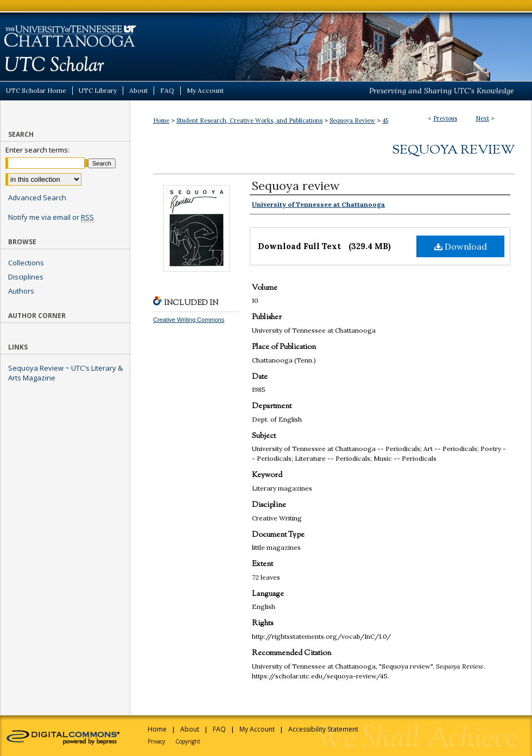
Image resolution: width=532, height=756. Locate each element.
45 (385, 120)
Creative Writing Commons (189, 320)
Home (161, 120)
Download (461, 246)
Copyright (188, 741)
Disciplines (26, 277)
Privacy (156, 741)
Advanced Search (37, 198)
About (190, 729)
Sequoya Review (352, 120)
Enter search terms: (37, 150)
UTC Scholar (266, 40)
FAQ (219, 729)
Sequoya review (296, 186)
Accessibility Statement (323, 729)
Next (482, 118)
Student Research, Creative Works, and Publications (249, 120)
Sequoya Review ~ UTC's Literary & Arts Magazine (65, 373)
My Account (257, 729)
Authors (21, 291)
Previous (445, 118)
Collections (26, 263)
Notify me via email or (51, 217)
